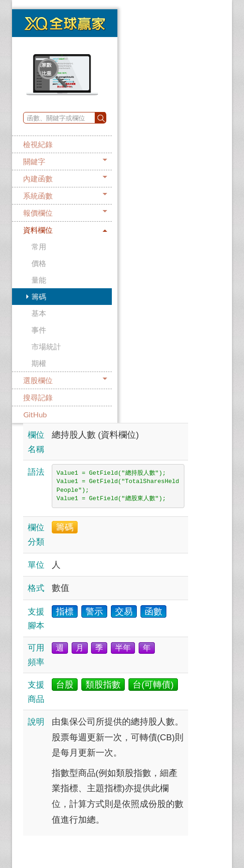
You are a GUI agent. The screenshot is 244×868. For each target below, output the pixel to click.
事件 (39, 330)
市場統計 (46, 346)
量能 (39, 280)
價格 (39, 263)
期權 (39, 363)
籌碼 (39, 296)
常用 (39, 246)
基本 (39, 313)
